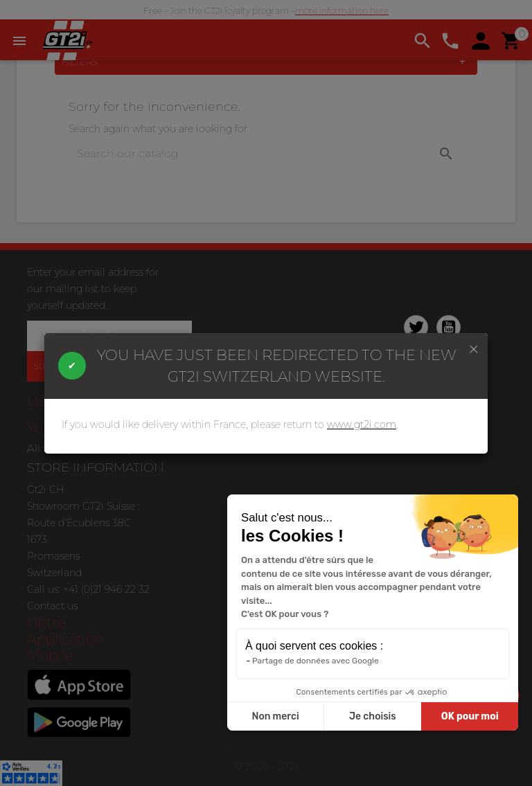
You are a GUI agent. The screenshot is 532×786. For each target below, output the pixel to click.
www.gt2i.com (362, 425)
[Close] (474, 349)
